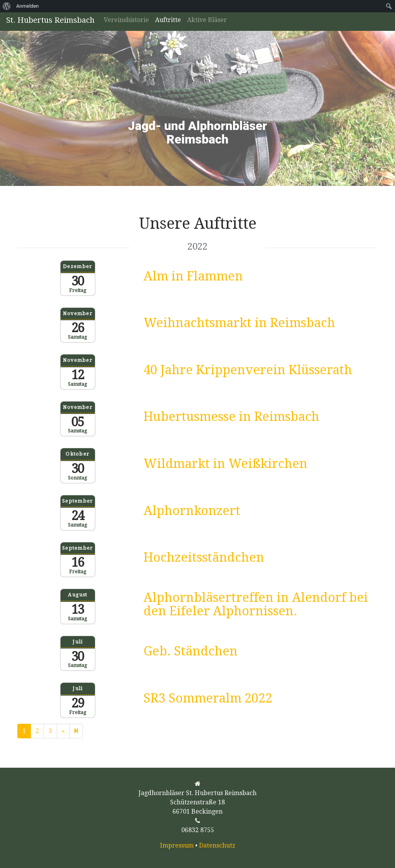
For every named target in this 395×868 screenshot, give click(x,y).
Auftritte (168, 20)
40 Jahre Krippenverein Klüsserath (248, 370)
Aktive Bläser (207, 20)
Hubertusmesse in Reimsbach (231, 417)
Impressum (177, 845)
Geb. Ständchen (191, 651)
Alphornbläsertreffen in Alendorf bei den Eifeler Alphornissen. (256, 604)
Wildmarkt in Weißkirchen (225, 464)
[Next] (76, 731)
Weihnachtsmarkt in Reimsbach (239, 323)
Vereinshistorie (126, 20)
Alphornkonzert (192, 511)
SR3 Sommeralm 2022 (208, 698)
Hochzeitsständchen (204, 557)
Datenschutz (217, 845)
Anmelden (28, 6)
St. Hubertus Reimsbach (50, 20)
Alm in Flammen (193, 276)
